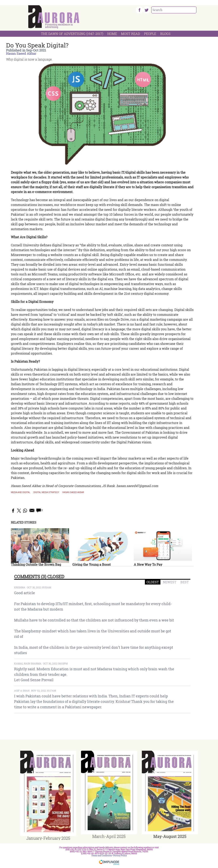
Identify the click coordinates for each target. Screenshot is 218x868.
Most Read (131, 34)
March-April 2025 (109, 836)
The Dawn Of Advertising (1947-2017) (72, 34)
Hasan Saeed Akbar (21, 53)
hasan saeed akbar (73, 492)
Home (112, 34)
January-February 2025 (48, 838)
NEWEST (170, 582)
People (150, 34)
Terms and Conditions (102, 856)
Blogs (165, 34)
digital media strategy (46, 492)
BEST (185, 582)
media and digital (21, 492)
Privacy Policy (120, 856)
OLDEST (153, 582)
